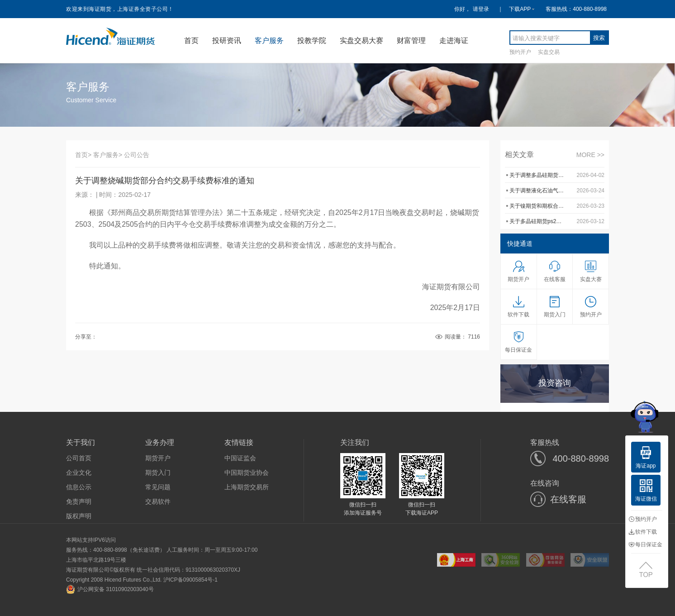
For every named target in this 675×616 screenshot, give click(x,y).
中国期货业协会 (247, 473)
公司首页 (79, 458)
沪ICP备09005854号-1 (190, 580)
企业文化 (79, 473)
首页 (191, 41)
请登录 (481, 9)
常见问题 (158, 487)
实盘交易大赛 (361, 41)
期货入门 (158, 473)
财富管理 (411, 41)
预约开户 (520, 52)
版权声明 (79, 516)
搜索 (599, 38)
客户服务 (269, 41)
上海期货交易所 (247, 487)
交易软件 (158, 501)
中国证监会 (240, 458)
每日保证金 (646, 544)
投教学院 (312, 41)
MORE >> (590, 155)
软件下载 (643, 532)
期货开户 (158, 458)
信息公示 (79, 487)
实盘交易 (549, 52)
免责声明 (79, 501)
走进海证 (454, 41)
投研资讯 (227, 41)
